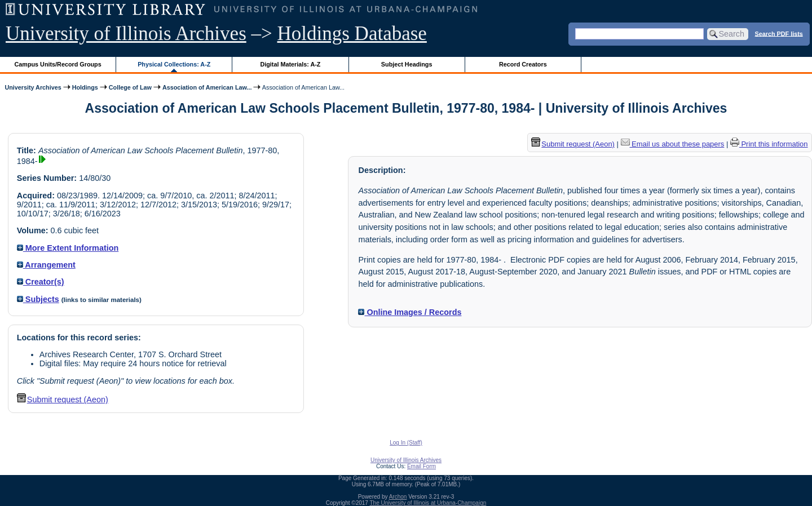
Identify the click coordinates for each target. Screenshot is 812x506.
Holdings (85, 87)
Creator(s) (41, 282)
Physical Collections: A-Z (174, 64)
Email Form (422, 466)
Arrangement (46, 265)
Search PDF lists (779, 33)
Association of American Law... (207, 87)
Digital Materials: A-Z (290, 64)
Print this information (769, 144)
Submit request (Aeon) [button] (63, 400)
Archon (398, 497)
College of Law (130, 87)
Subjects (38, 299)
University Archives (33, 87)
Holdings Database (352, 34)
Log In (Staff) (406, 443)
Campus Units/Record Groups (58, 64)
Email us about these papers (673, 144)
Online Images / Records (410, 312)
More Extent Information (68, 248)
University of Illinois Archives (126, 34)
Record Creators (523, 64)
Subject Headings (407, 64)
